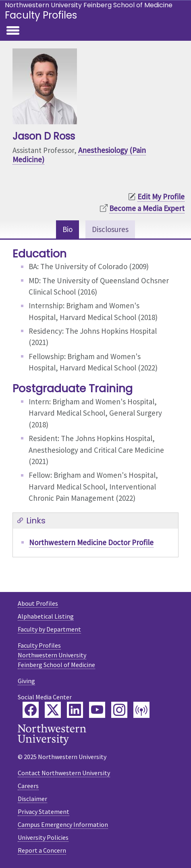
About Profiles (38, 603)
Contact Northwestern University (64, 773)
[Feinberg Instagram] (119, 710)
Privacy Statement (44, 812)
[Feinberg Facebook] (31, 710)
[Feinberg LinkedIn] (75, 710)
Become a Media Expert (147, 208)
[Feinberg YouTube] (97, 710)
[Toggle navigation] (13, 31)
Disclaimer (32, 799)
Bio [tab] (67, 229)
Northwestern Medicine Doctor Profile (91, 542)
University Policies (43, 837)
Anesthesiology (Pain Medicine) (79, 155)
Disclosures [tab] (110, 229)
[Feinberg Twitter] (53, 710)
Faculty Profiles (41, 15)
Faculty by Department (49, 629)
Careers (28, 786)
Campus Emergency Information (63, 824)
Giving (26, 681)
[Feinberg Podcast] (141, 710)
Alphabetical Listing (46, 616)
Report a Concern (42, 850)
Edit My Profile (161, 197)
